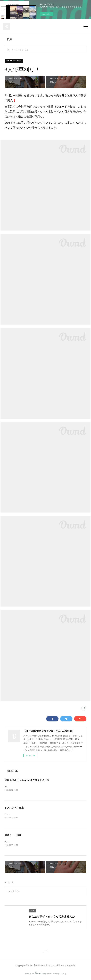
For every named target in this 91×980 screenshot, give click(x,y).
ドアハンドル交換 (14, 808)
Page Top (46, 952)
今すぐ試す (47, 14)
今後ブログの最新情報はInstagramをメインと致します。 (31, 787)
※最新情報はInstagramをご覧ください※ (27, 780)
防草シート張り (13, 835)
